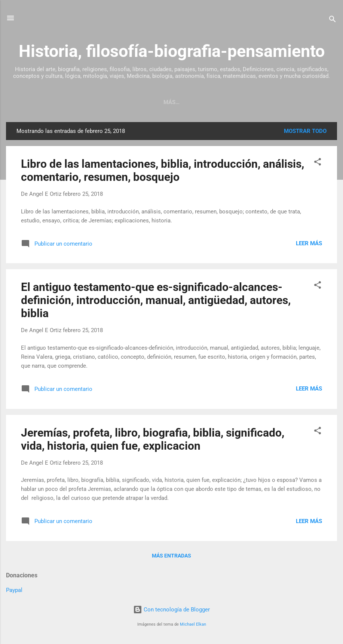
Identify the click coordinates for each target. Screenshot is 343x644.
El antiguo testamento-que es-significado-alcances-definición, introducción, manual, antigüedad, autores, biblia (156, 300)
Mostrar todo (305, 131)
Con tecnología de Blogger (171, 610)
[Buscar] (333, 20)
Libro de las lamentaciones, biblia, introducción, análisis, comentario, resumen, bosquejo (163, 170)
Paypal (14, 590)
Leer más (309, 243)
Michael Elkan (193, 624)
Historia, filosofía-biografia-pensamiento (172, 51)
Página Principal (124, 102)
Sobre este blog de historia (203, 102)
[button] (318, 163)
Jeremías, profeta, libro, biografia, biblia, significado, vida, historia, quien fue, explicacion (153, 439)
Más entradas (171, 556)
